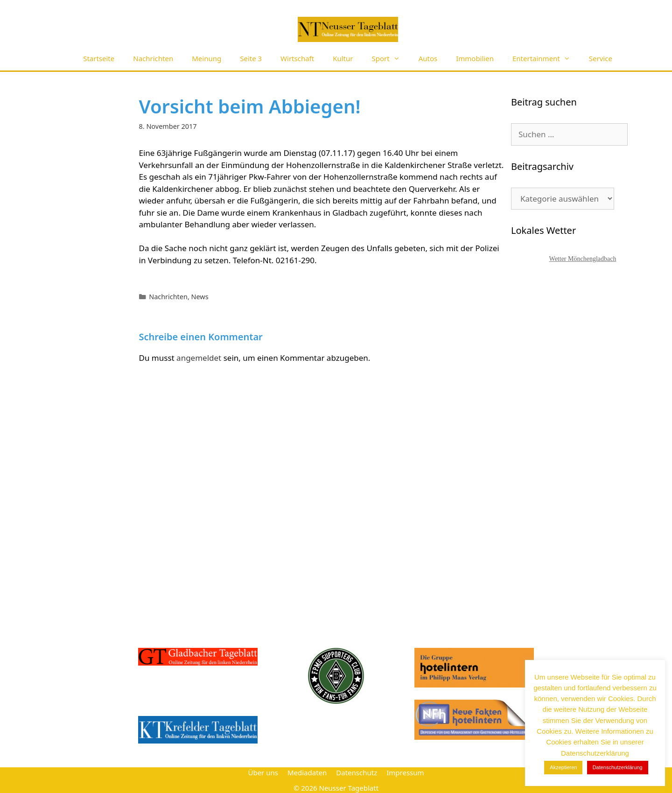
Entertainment (546, 59)
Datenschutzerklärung (618, 767)
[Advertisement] (581, 446)
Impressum (405, 772)
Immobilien (475, 58)
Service (601, 58)
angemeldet (199, 358)
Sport (391, 59)
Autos (428, 58)
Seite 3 (251, 58)
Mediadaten (307, 772)
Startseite (99, 58)
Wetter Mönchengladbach (583, 259)
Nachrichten (153, 58)
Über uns (263, 772)
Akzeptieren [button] (563, 767)
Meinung (206, 58)
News (200, 297)
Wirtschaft (297, 58)
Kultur (343, 58)
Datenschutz (357, 772)
